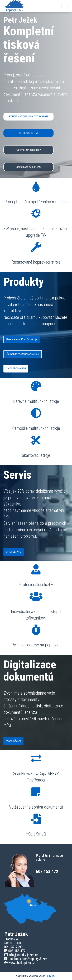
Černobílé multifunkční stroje (23, 354)
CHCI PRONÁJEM (16, 369)
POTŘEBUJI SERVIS (28, 133)
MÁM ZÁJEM (13, 741)
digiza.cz (51, 976)
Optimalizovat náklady (29, 150)
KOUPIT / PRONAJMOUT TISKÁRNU (28, 117)
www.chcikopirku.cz (21, 963)
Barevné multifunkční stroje (22, 339)
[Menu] (65, 6)
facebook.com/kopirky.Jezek (28, 959)
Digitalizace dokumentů (29, 167)
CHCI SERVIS (14, 552)
